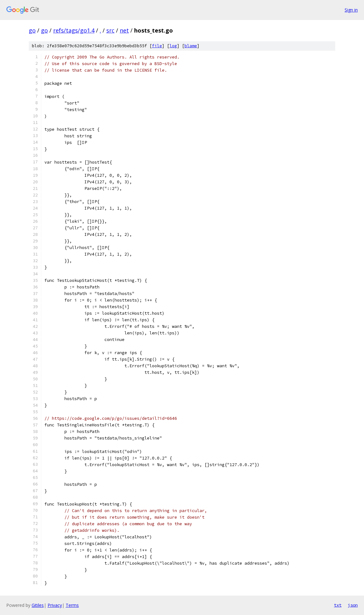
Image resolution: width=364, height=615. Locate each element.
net (124, 30)
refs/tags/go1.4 (74, 30)
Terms (72, 605)
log (173, 46)
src (110, 30)
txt (338, 605)
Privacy (55, 605)
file (157, 46)
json (353, 605)
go (32, 30)
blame (191, 46)
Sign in (351, 10)
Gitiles (38, 605)
